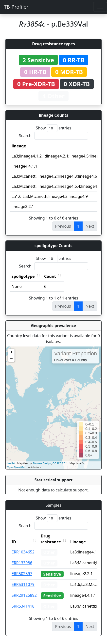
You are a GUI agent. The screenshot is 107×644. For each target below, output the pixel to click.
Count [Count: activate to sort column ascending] (50, 276)
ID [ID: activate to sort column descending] (14, 542)
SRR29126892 (24, 595)
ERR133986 (22, 563)
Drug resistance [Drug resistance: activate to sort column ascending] (51, 539)
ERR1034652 (23, 552)
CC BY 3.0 (59, 463)
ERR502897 (22, 574)
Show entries (53, 128)
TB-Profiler (16, 7)
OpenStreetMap (17, 467)
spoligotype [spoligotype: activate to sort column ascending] (23, 276)
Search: (53, 136)
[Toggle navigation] (100, 7)
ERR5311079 (23, 584)
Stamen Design (42, 463)
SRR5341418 (23, 606)
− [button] (11, 359)
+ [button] (11, 352)
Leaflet (11, 463)
